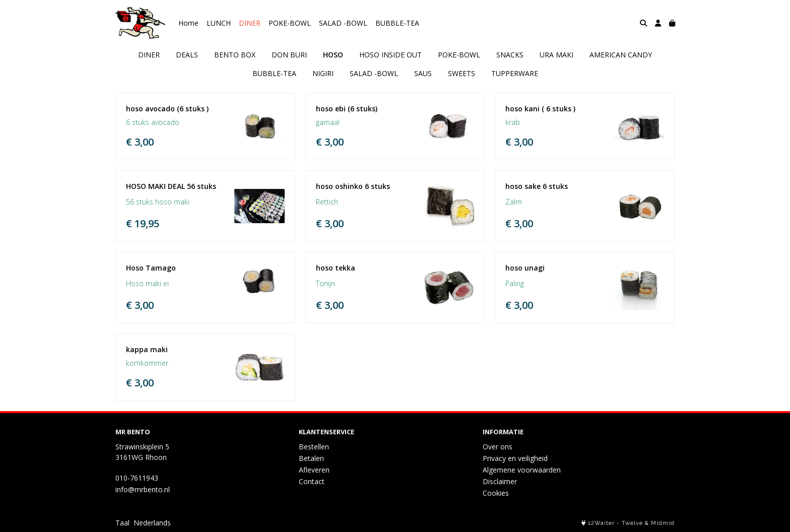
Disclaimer (500, 481)
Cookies (496, 493)
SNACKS (510, 55)
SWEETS (462, 73)
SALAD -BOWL (343, 23)
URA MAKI (556, 55)
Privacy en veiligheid (515, 458)
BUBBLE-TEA (397, 23)
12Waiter (601, 523)
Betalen (311, 458)
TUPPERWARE (515, 73)
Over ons (498, 447)
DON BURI (289, 55)
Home (188, 23)
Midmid (663, 523)
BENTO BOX (235, 55)
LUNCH (219, 23)
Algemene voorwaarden (522, 470)
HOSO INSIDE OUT (390, 55)
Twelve (632, 523)
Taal (122, 523)
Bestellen (314, 447)
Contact (312, 481)
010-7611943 (137, 478)
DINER (250, 23)
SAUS (423, 73)
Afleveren (314, 470)
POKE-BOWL (290, 23)
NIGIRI (323, 73)
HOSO (333, 55)
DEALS (187, 55)
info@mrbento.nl (143, 489)
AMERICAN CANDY (621, 55)
